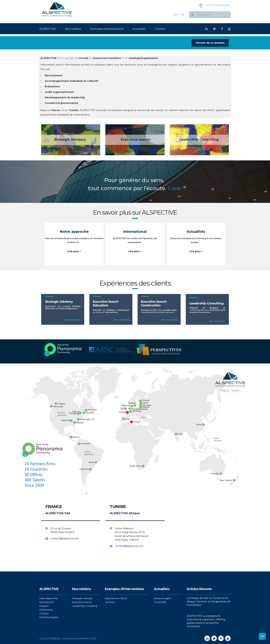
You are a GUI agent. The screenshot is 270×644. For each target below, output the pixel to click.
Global (227, 5)
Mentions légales (49, 617)
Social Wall (160, 602)
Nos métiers (73, 29)
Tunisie (218, 5)
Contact (160, 29)
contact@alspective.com (65, 538)
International (46, 602)
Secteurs (110, 602)
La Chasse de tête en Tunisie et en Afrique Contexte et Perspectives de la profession (209, 602)
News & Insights (162, 598)
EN (181, 15)
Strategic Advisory (82, 598)
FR (175, 15)
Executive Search (82, 602)
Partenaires (46, 610)
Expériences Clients (116, 598)
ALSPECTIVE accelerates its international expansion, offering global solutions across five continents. (206, 621)
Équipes (44, 606)
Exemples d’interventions (107, 29)
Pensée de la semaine (210, 43)
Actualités (139, 29)
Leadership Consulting (85, 606)
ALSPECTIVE (48, 29)
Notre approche (49, 598)
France (209, 5)
